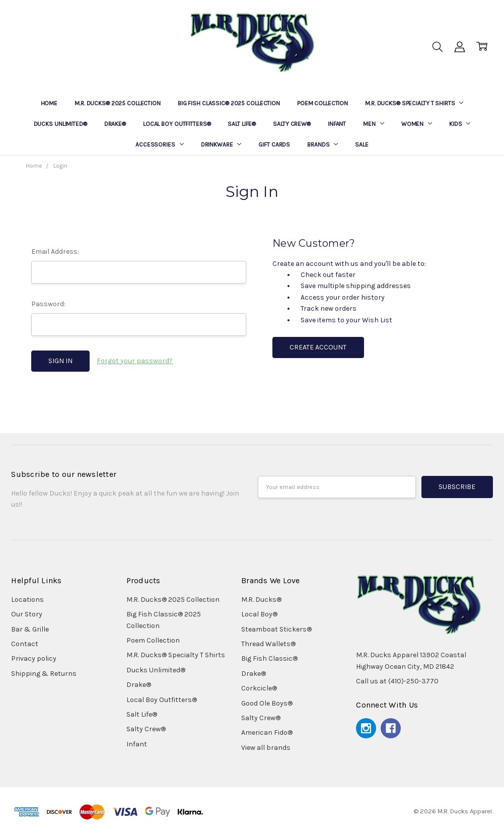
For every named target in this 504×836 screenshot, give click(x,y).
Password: (48, 304)
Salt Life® (242, 124)
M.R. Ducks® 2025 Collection (118, 103)
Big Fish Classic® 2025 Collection (229, 103)
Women (417, 124)
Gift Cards (274, 145)
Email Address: (55, 252)
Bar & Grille (30, 629)
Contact (25, 644)
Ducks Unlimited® (60, 124)
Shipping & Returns (44, 674)
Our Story (27, 614)
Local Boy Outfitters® (177, 124)
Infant (337, 124)
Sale (362, 145)
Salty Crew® (292, 124)
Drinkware (221, 145)
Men (374, 124)
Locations (27, 600)
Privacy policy (34, 658)
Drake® (115, 124)
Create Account (318, 347)
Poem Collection (322, 103)
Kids (460, 124)
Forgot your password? (135, 361)
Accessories (160, 145)
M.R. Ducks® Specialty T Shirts (414, 103)
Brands (322, 145)
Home (49, 103)
